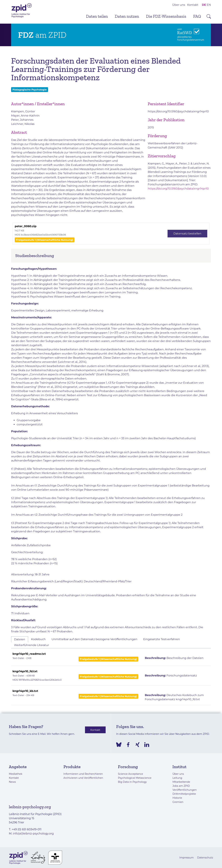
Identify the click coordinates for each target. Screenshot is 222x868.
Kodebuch (38, 639)
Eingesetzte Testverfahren (162, 639)
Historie (177, 798)
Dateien (20, 639)
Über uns (179, 5)
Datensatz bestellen (187, 233)
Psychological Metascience (135, 778)
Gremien (178, 802)
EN (209, 5)
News (12, 782)
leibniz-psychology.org (30, 807)
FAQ (197, 16)
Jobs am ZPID (181, 786)
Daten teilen (97, 16)
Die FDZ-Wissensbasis (166, 16)
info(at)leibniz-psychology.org (33, 834)
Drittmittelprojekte (184, 794)
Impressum (187, 858)
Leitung (177, 778)
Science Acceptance (131, 774)
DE (204, 5)
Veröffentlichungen (185, 790)
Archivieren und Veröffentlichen (83, 778)
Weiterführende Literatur (31, 645)
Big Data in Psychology (132, 782)
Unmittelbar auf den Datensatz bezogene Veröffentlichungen (94, 639)
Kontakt (193, 5)
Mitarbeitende (181, 782)
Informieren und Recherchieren (83, 774)
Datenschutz (205, 858)
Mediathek (16, 774)
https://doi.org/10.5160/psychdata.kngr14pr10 (178, 111)
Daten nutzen (127, 16)
